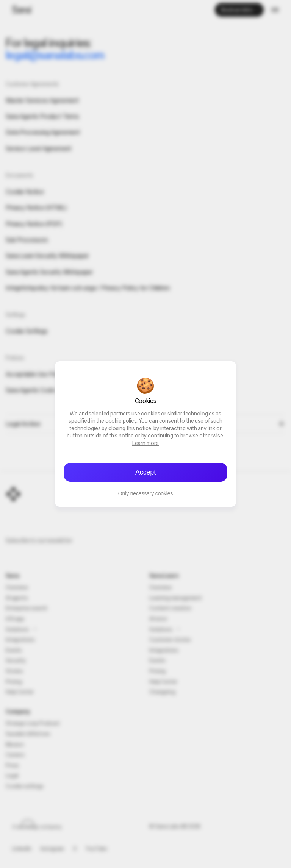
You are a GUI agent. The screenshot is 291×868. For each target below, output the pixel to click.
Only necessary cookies (145, 493)
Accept (145, 472)
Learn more (146, 444)
